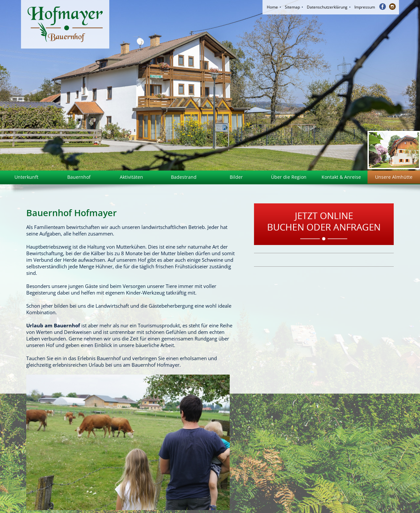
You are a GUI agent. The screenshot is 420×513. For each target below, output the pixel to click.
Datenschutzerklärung (327, 7)
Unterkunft (26, 177)
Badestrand (184, 177)
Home (272, 7)
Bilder (236, 177)
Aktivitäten (131, 177)
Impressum (365, 7)
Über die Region (289, 177)
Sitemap (292, 7)
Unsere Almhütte (394, 177)
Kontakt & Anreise (341, 177)
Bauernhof (79, 177)
